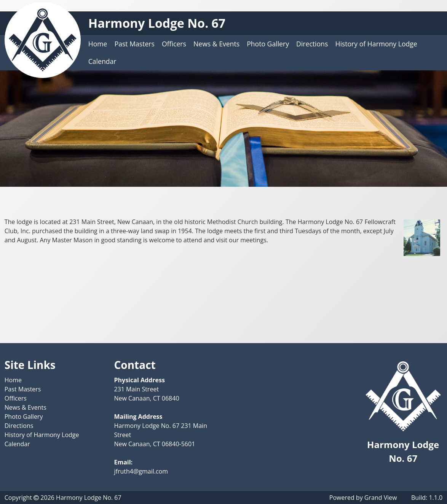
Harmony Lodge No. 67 (157, 23)
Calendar (102, 61)
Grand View (381, 498)
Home (98, 44)
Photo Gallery (268, 44)
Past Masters (135, 44)
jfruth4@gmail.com (141, 471)
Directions (312, 44)
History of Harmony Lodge (376, 44)
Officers (174, 44)
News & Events (216, 44)
